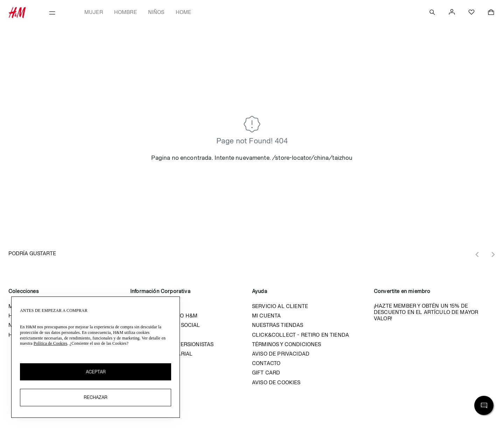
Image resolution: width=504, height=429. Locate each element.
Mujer (94, 12)
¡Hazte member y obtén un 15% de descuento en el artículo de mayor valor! (426, 312)
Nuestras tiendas (278, 325)
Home (184, 12)
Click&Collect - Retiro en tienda (300, 335)
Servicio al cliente (280, 306)
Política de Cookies (50, 343)
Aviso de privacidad (281, 354)
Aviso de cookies (276, 382)
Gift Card (266, 373)
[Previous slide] (477, 255)
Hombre (125, 12)
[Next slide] (493, 255)
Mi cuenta (266, 316)
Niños (156, 12)
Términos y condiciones (287, 344)
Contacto (266, 363)
